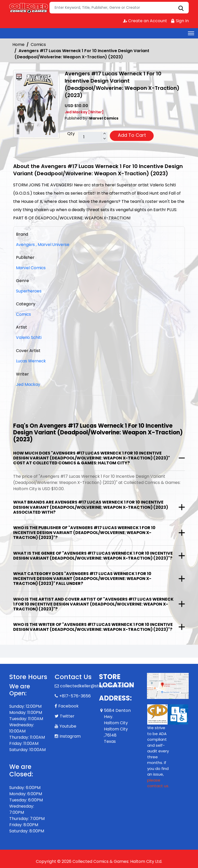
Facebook (68, 705)
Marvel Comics (31, 268)
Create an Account (145, 21)
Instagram (70, 735)
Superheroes (29, 291)
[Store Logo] (29, 8)
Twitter (67, 715)
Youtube (68, 725)
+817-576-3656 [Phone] (75, 695)
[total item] (93, 137)
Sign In (180, 21)
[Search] (119, 8)
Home (18, 45)
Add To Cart (132, 135)
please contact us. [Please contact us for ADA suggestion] (158, 782)
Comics (38, 45)
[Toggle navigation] (191, 33)
